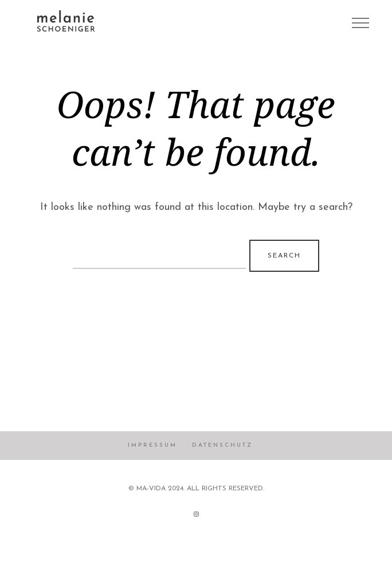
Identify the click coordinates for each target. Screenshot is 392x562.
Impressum (152, 445)
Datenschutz (222, 445)
